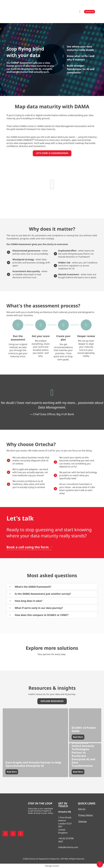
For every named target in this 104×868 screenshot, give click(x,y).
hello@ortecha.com (68, 847)
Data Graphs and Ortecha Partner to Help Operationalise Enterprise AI (33, 764)
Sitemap (82, 821)
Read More (12, 772)
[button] (80, 12)
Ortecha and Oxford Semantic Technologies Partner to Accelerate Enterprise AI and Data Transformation (83, 754)
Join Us (82, 809)
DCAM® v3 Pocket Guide (84, 729)
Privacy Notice (86, 815)
